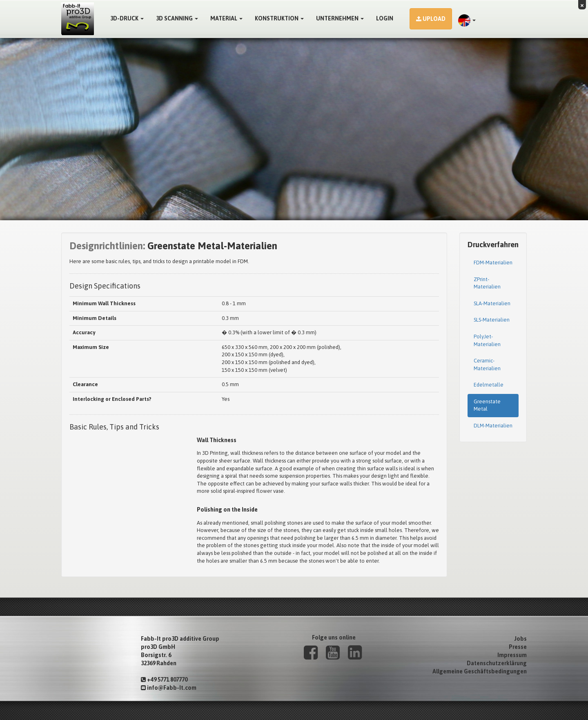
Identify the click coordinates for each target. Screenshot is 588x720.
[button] (467, 20)
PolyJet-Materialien (487, 340)
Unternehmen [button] (340, 18)
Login (385, 18)
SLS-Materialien (492, 320)
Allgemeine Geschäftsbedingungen (480, 671)
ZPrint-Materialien (487, 283)
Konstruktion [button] (279, 18)
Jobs (520, 639)
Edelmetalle (489, 385)
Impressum (512, 655)
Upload (431, 19)
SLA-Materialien (492, 303)
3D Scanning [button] (177, 18)
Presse (518, 647)
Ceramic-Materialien (487, 364)
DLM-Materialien (493, 426)
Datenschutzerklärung (497, 663)
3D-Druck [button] (127, 18)
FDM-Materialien (493, 263)
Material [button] (226, 18)
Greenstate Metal (487, 405)
